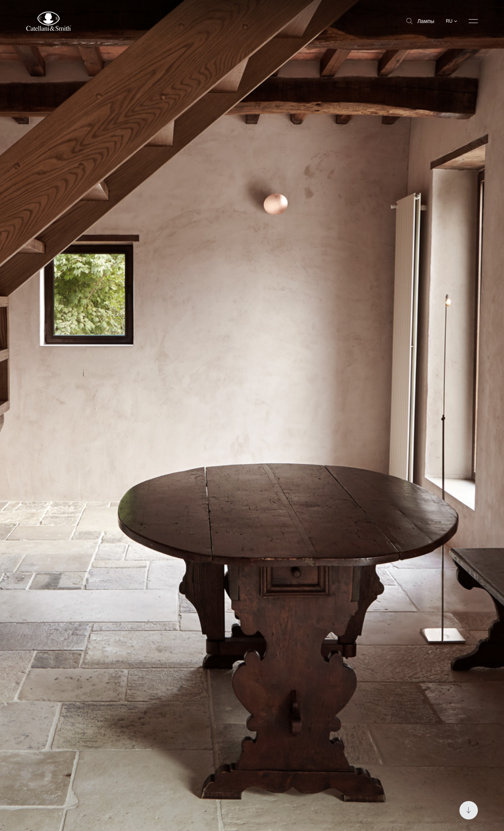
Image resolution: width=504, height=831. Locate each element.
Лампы (420, 21)
